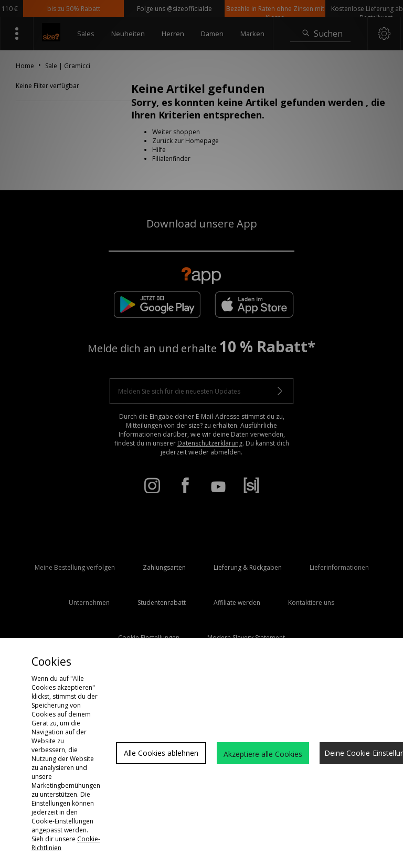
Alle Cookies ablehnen (161, 753)
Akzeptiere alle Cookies (263, 754)
